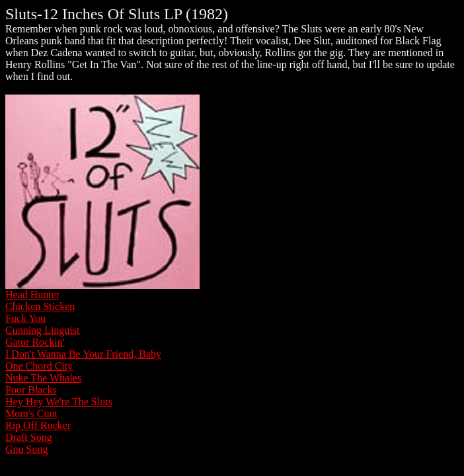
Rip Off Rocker (38, 425)
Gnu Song (26, 449)
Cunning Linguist (42, 330)
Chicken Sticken (40, 306)
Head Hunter (32, 295)
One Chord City (39, 366)
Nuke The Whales (43, 378)
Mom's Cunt (31, 414)
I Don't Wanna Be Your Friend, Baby (83, 354)
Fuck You (25, 318)
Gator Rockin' (35, 342)
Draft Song (29, 437)
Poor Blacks (31, 390)
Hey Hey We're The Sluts (59, 402)
